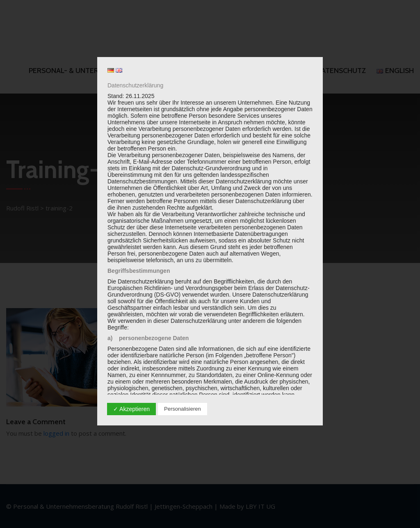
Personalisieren (183, 409)
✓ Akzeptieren (131, 409)
